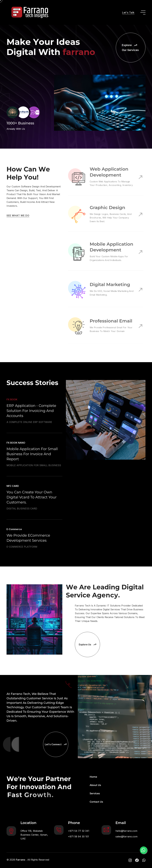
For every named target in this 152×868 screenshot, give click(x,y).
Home (93, 777)
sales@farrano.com (126, 836)
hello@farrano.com (126, 831)
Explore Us (88, 644)
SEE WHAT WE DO (18, 215)
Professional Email (111, 321)
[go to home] (29, 12)
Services (95, 793)
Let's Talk (128, 12)
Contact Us (96, 802)
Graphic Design (107, 208)
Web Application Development (109, 173)
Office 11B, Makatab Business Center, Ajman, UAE (34, 835)
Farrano (21, 860)
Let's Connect (56, 744)
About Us (95, 785)
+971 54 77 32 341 (79, 831)
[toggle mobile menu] (143, 12)
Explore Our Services (130, 48)
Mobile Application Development (111, 247)
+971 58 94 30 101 (78, 836)
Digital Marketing (109, 285)
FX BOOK (12, 413)
